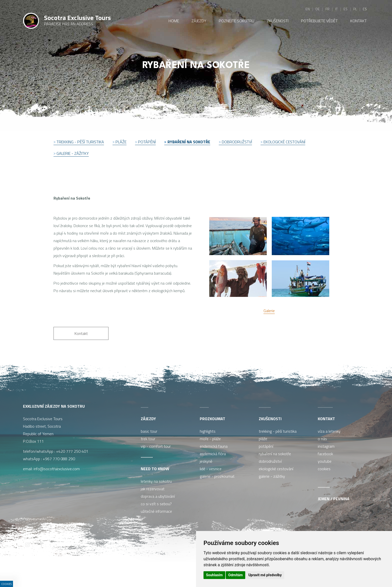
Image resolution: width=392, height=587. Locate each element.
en (308, 9)
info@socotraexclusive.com (58, 469)
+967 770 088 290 (59, 459)
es (345, 9)
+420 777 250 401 (72, 451)
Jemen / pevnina (334, 499)
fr (327, 9)
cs (365, 9)
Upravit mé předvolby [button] (265, 575)
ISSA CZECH (144, 573)
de (318, 9)
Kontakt (326, 419)
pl (355, 9)
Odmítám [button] (235, 575)
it (336, 9)
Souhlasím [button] (214, 575)
